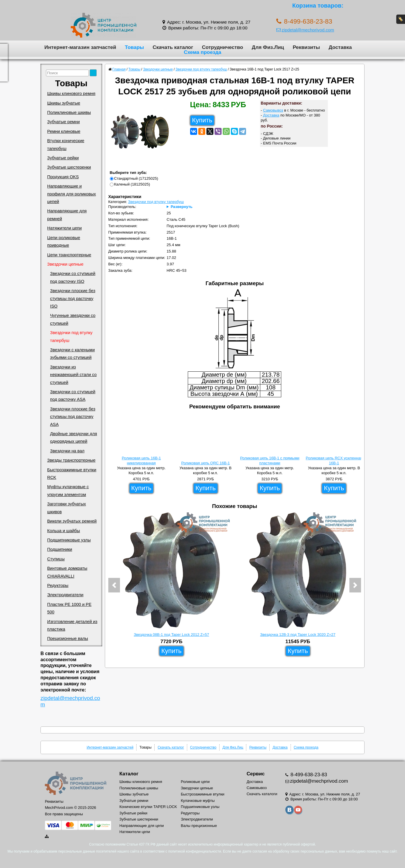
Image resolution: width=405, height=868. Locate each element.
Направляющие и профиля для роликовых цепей (71, 194)
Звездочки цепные (65, 264)
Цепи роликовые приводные (64, 241)
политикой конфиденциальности (195, 851)
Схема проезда (202, 52)
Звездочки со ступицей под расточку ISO (73, 277)
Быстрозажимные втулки (203, 794)
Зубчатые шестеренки (69, 167)
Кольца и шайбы (63, 531)
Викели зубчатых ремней (72, 521)
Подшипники (60, 549)
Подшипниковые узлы (69, 540)
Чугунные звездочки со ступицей (73, 319)
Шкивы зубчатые (64, 103)
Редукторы (58, 585)
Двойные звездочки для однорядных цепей (74, 437)
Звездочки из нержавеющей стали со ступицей (73, 375)
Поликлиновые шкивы (69, 112)
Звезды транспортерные (71, 460)
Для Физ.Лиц (268, 47)
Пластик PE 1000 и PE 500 (69, 608)
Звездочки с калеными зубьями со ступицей (72, 354)
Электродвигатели (65, 595)
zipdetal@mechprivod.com (305, 30)
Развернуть (182, 207)
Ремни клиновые (64, 131)
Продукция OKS (63, 177)
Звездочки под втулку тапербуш (71, 336)
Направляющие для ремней (67, 215)
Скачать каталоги (262, 794)
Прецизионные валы (68, 638)
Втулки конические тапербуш (66, 144)
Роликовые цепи (195, 782)
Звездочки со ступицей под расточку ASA (73, 396)
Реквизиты (306, 47)
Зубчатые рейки (63, 158)
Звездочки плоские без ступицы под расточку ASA (73, 417)
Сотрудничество (222, 47)
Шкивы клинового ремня (71, 93)
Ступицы (56, 559)
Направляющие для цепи (142, 826)
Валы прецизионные (199, 826)
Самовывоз (273, 110)
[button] (114, 585)
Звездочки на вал (67, 451)
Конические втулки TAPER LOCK (148, 807)
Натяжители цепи (64, 228)
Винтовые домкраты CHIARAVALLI (67, 572)
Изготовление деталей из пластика (72, 625)
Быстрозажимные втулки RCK (72, 474)
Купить (202, 120)
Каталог (129, 774)
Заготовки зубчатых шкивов (67, 508)
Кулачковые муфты (198, 801)
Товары (135, 47)
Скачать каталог (173, 47)
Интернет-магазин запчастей (80, 47)
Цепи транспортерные (69, 255)
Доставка (340, 47)
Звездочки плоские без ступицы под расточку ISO (73, 298)
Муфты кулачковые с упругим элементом (68, 491)
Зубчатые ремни (63, 122)
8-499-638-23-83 (308, 775)
